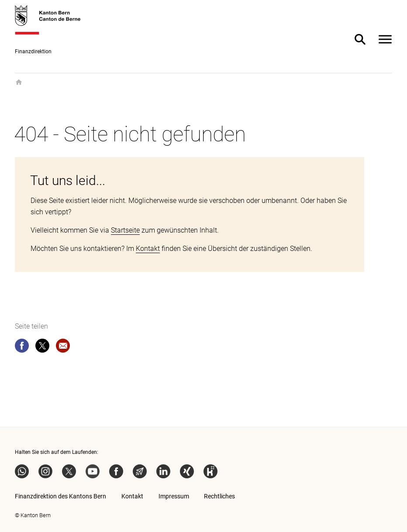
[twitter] (42, 347)
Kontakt (148, 249)
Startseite (125, 230)
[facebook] (22, 347)
